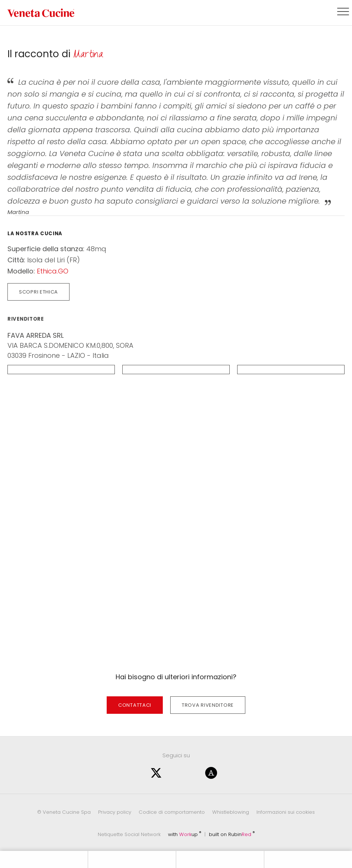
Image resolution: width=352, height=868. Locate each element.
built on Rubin (232, 834)
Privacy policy (115, 812)
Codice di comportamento (172, 812)
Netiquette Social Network (129, 834)
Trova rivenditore (208, 705)
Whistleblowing (231, 812)
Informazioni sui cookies (286, 812)
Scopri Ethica (38, 292)
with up (185, 834)
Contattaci (135, 705)
